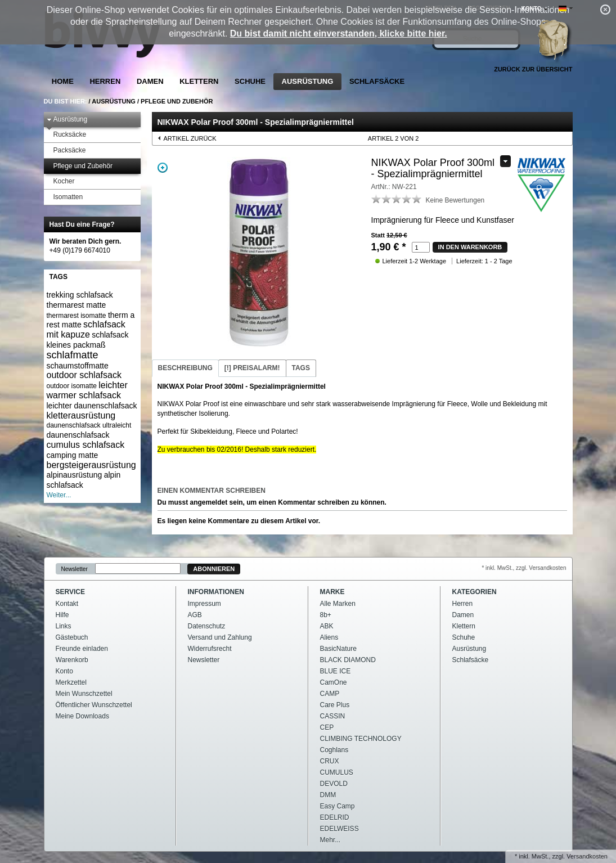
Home (63, 81)
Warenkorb (72, 660)
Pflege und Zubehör (177, 101)
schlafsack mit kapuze (86, 329)
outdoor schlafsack (84, 375)
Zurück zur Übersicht (533, 69)
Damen (150, 81)
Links (64, 626)
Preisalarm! (252, 368)
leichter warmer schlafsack (87, 390)
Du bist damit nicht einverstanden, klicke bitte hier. (339, 33)
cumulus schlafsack (86, 445)
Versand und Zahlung (220, 637)
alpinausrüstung (75, 475)
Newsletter (75, 569)
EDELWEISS (340, 829)
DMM (328, 795)
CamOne (334, 682)
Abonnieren (214, 569)
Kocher (61, 181)
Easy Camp (338, 806)
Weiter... (59, 495)
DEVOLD (334, 784)
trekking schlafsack (80, 295)
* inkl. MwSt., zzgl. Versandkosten (524, 568)
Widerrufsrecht (210, 649)
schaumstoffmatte (78, 366)
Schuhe (250, 81)
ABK (327, 626)
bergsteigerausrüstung (91, 465)
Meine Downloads (82, 716)
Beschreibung (185, 368)
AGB (195, 615)
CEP (327, 727)
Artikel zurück (190, 138)
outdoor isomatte (72, 386)
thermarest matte (77, 305)
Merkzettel (71, 682)
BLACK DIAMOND (348, 660)
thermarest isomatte (77, 316)
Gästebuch (72, 637)
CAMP (330, 694)
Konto (64, 671)
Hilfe (62, 615)
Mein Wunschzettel (84, 694)
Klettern (199, 81)
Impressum (204, 604)
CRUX (330, 761)
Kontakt (67, 604)
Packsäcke (66, 150)
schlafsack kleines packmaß (88, 340)
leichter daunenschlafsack (92, 406)
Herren (105, 81)
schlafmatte (73, 355)
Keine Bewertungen (455, 200)
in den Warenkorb (470, 247)
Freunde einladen (82, 649)
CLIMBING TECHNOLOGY (361, 739)
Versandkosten (587, 856)
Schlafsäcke (377, 81)
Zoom (163, 168)
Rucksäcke (67, 135)
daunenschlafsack (78, 435)
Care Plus (335, 705)
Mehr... (331, 840)
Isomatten (65, 197)
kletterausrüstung (81, 415)
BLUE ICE (336, 671)
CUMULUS (337, 772)
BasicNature (338, 649)
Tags (301, 368)
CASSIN (333, 716)
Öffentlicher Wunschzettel (94, 705)
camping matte (73, 455)
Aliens (329, 637)
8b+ (326, 615)
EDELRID (335, 817)
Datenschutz (207, 626)
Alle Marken (338, 604)
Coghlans (334, 750)
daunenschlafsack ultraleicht (89, 425)
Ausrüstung (308, 81)
